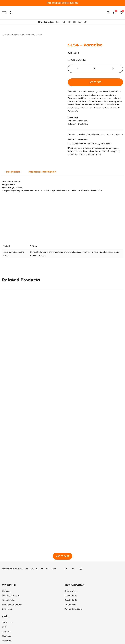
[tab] (13, 172)
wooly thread (81, 154)
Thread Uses (70, 605)
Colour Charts (71, 595)
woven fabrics (95, 154)
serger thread (74, 151)
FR (74, 22)
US (85, 22)
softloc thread (95, 151)
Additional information (42, 172)
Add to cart (95, 82)
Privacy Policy (8, 600)
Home (5, 35)
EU (69, 22)
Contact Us (7, 609)
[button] (78, 69)
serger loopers (112, 148)
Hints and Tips (71, 591)
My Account (7, 622)
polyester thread (91, 148)
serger (102, 148)
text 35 (105, 151)
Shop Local (7, 636)
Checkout (6, 631)
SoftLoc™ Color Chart (78, 121)
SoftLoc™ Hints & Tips (78, 124)
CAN (58, 22)
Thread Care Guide (73, 609)
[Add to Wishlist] (95, 60)
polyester (78, 148)
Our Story (6, 591)
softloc (84, 151)
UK (64, 22)
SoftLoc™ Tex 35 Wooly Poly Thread (26, 35)
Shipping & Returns (11, 595)
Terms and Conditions (12, 605)
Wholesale (7, 641)
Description (13, 172)
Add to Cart (63, 556)
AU (80, 22)
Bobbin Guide (71, 600)
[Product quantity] (95, 69)
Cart (4, 627)
